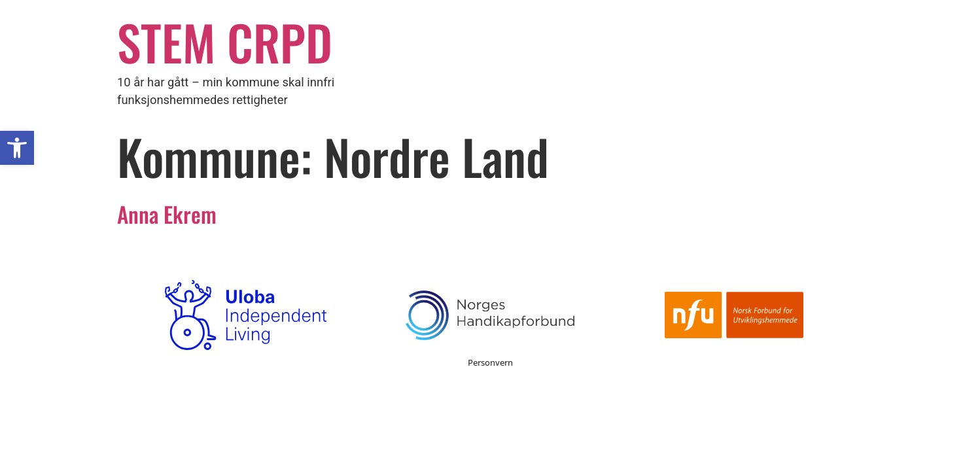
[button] (17, 148)
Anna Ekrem (167, 214)
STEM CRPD (225, 42)
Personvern (490, 362)
